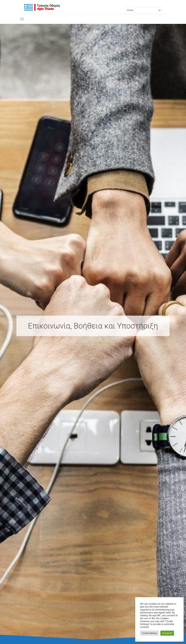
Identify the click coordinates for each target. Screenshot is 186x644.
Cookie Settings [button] (149, 633)
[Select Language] (144, 10)
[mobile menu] (22, 19)
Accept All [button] (167, 633)
